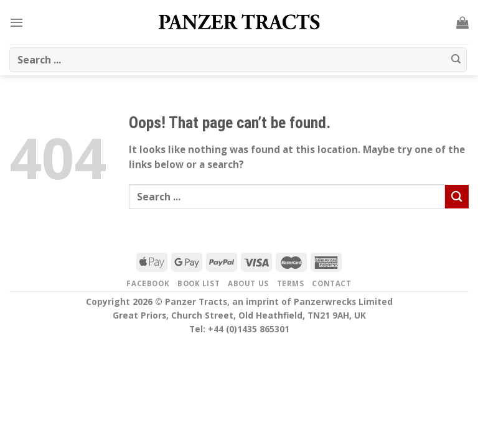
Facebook (148, 283)
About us (248, 283)
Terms (291, 283)
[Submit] (456, 60)
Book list (199, 283)
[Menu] (16, 22)
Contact (331, 283)
